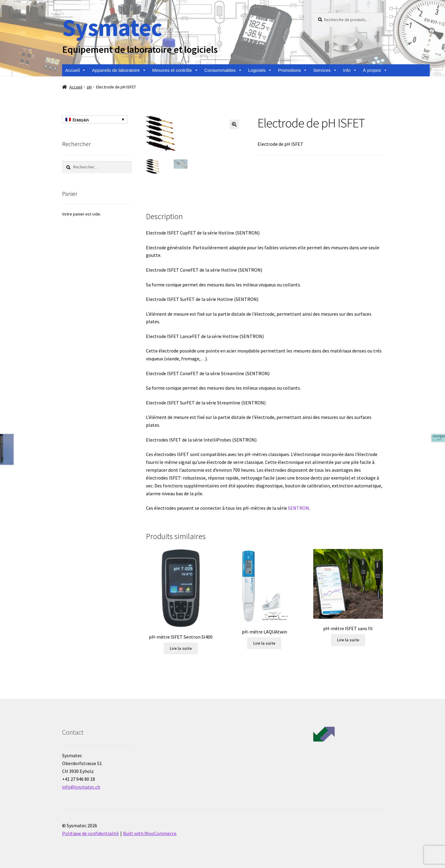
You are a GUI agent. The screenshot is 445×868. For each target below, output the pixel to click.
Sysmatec (112, 27)
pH (89, 87)
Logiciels (260, 70)
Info (350, 70)
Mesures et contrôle (175, 70)
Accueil (76, 70)
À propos (375, 70)
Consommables (223, 70)
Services (325, 70)
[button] (234, 124)
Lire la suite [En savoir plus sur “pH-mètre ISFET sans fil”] (348, 640)
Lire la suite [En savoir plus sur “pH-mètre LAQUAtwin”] (264, 643)
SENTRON (298, 508)
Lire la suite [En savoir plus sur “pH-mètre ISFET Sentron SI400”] (181, 648)
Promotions (293, 70)
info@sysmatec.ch (81, 787)
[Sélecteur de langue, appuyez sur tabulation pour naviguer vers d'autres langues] (95, 120)
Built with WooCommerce (150, 833)
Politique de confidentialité (90, 833)
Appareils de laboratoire (119, 70)
